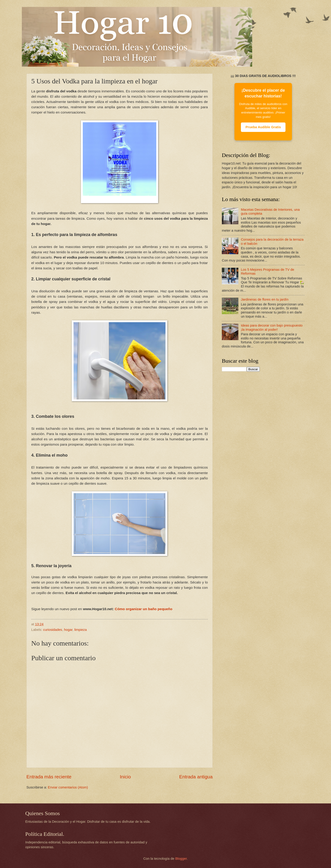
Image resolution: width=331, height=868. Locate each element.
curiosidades (53, 630)
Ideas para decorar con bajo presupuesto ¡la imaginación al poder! (272, 327)
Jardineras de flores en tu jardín (265, 299)
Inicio (125, 777)
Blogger (181, 859)
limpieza (80, 630)
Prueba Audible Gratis (263, 127)
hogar (68, 630)
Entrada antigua (196, 777)
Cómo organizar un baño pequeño (143, 609)
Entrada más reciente (49, 777)
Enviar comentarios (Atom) (68, 787)
